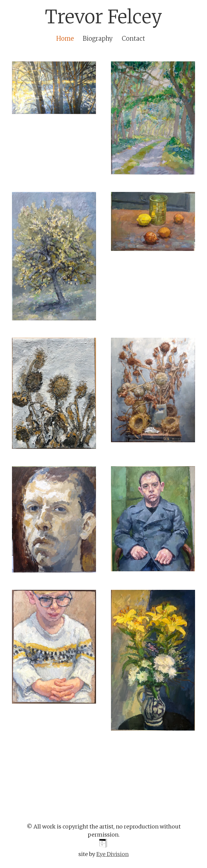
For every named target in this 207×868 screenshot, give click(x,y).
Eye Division (112, 854)
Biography (98, 38)
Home (65, 38)
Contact (133, 38)
